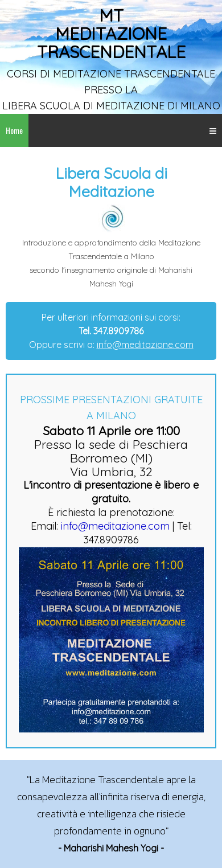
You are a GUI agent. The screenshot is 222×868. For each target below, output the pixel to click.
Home (14, 130)
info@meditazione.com (145, 345)
